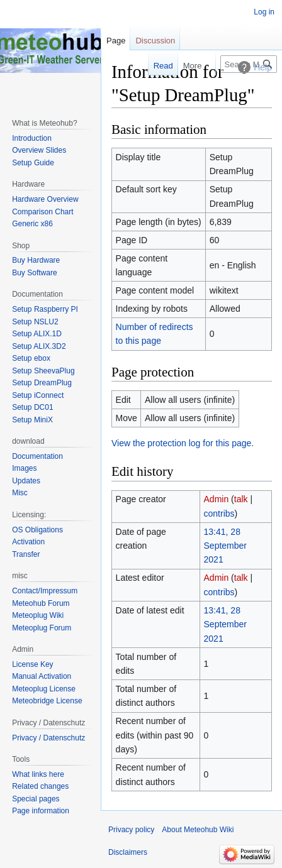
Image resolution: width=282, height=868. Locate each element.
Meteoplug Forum (42, 628)
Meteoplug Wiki (38, 615)
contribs (219, 514)
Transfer (26, 554)
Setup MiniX (32, 420)
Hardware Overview (45, 199)
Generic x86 (32, 224)
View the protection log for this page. (183, 443)
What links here (38, 774)
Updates (26, 481)
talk (241, 499)
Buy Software (34, 273)
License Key (32, 664)
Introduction (32, 138)
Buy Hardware (36, 260)
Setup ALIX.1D (37, 334)
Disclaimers (128, 852)
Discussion (155, 41)
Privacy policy (131, 830)
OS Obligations (37, 530)
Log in (264, 12)
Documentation (37, 456)
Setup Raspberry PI (45, 309)
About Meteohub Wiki (198, 830)
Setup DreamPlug (42, 383)
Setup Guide (33, 163)
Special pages (36, 799)
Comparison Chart (42, 212)
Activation (28, 542)
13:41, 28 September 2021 (225, 546)
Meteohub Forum (41, 603)
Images (24, 468)
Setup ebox (31, 358)
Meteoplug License (44, 689)
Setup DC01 (32, 407)
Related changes (40, 786)
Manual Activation (42, 676)
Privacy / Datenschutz (48, 738)
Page (116, 41)
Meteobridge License (47, 701)
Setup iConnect (38, 395)
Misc (20, 493)
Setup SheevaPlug (43, 371)
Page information (41, 811)
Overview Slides (39, 150)
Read (157, 66)
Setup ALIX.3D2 (39, 346)
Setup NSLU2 (35, 322)
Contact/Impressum (45, 591)
